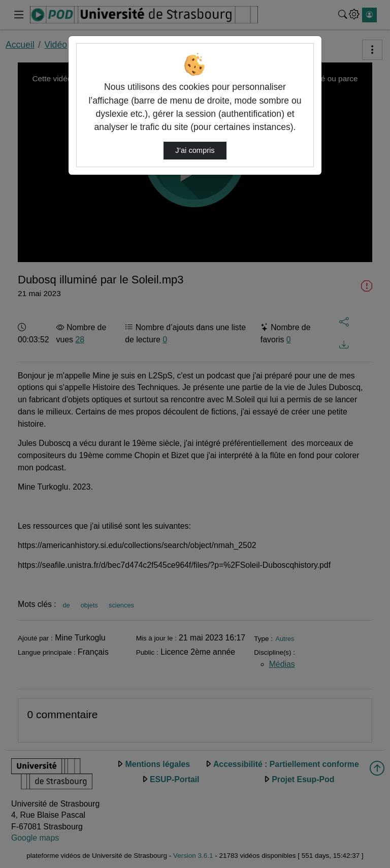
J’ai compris (195, 150)
